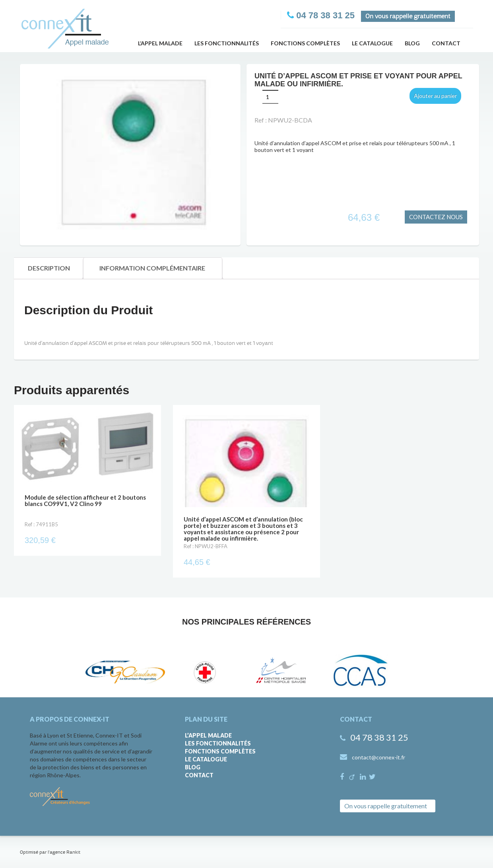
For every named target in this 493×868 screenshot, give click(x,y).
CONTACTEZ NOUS (436, 217)
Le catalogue (372, 43)
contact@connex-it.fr (378, 757)
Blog (412, 43)
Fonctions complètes (305, 43)
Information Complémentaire (152, 268)
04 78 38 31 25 (379, 737)
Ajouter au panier (435, 96)
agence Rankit (65, 852)
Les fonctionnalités (227, 43)
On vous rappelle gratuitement (408, 16)
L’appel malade (160, 43)
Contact (446, 43)
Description (49, 268)
